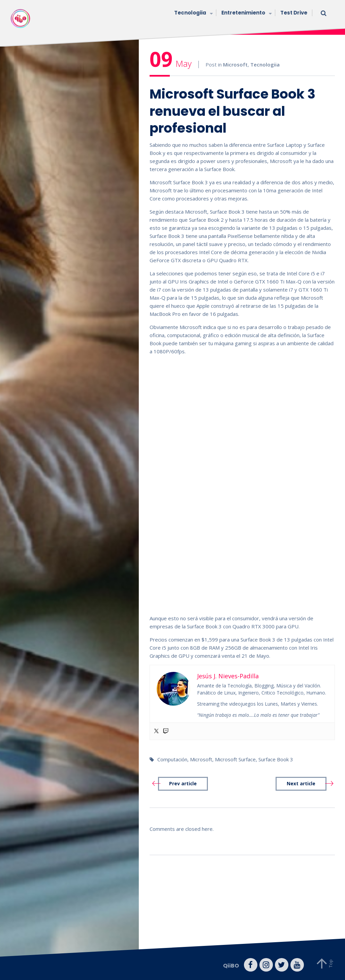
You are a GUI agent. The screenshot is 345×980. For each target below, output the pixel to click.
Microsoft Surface (235, 759)
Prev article (183, 784)
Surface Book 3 (276, 759)
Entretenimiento (246, 13)
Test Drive (294, 13)
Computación (172, 759)
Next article (301, 784)
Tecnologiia (193, 13)
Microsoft (235, 64)
